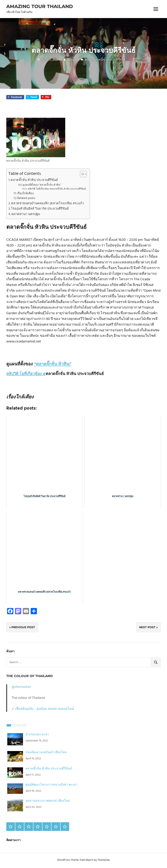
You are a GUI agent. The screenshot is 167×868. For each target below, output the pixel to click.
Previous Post (23, 627)
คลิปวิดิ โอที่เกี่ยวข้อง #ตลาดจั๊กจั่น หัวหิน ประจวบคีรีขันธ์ (57, 189)
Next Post (147, 627)
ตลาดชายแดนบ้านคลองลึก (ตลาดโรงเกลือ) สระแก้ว (48, 204)
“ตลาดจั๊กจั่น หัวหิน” (53, 364)
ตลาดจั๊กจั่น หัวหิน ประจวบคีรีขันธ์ (34, 180)
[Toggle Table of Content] (81, 174)
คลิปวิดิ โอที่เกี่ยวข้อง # (26, 374)
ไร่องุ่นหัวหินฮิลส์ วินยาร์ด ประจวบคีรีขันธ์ (40, 209)
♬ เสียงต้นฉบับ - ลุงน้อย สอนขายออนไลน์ (43, 709)
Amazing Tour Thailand (40, 6)
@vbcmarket (21, 687)
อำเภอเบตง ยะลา (37, 735)
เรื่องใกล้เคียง (25, 194)
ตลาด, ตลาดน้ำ (95, 60)
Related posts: (26, 198)
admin (72, 60)
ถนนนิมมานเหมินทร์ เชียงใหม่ (46, 752)
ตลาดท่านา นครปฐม (26, 214)
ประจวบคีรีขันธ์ (116, 60)
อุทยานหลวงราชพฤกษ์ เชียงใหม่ (48, 801)
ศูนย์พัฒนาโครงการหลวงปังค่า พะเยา (51, 785)
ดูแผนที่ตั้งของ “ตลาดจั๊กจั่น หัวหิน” (42, 185)
